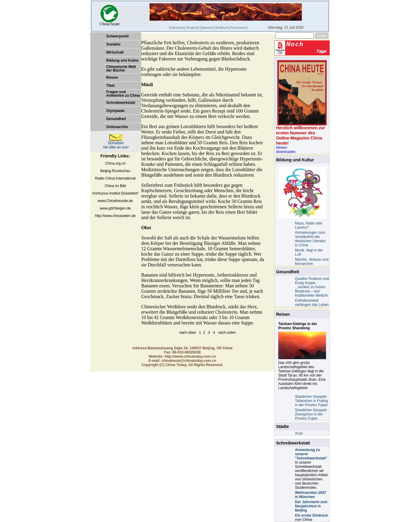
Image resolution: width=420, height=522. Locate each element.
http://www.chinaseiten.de (115, 216)
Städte (283, 427)
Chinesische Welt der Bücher (121, 69)
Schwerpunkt (117, 36)
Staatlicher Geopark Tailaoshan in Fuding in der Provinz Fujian (311, 401)
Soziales (113, 44)
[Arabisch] (222, 28)
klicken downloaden (286, 150)
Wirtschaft (115, 52)
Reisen (112, 78)
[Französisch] (238, 28)
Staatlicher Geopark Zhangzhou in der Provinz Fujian (311, 414)
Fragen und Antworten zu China (123, 94)
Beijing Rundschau (115, 171)
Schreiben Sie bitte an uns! (116, 144)
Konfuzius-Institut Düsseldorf (115, 193)
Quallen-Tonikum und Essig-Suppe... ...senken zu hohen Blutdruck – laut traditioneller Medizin (312, 287)
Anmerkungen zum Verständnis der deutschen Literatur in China (310, 239)
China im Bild (115, 186)
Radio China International (115, 178)
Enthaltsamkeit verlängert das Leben (312, 303)
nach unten (227, 333)
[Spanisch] (207, 28)
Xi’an (299, 433)
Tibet (110, 86)
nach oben (188, 333)
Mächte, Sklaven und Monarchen (312, 262)
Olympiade (115, 111)
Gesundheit (116, 119)
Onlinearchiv (117, 127)
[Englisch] (193, 28)
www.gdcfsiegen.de (115, 208)
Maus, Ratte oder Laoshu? (309, 225)
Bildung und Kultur (122, 60)
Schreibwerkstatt (121, 103)
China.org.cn (115, 163)
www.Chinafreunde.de (115, 201)
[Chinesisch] (177, 28)
